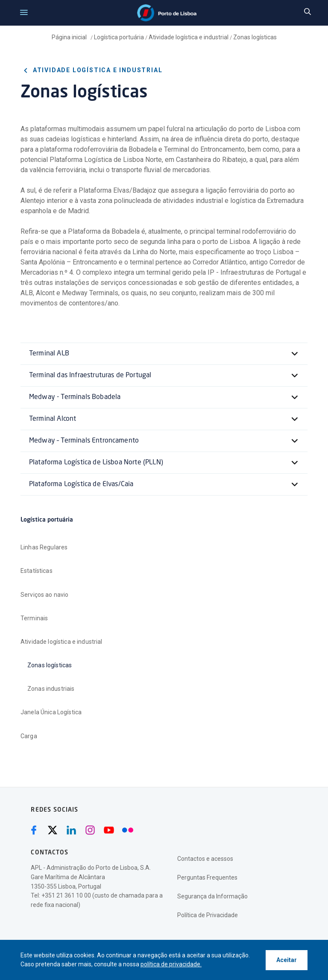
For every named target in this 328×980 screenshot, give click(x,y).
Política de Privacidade (208, 915)
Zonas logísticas (255, 37)
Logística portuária (119, 37)
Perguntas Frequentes (207, 877)
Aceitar (287, 960)
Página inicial (70, 37)
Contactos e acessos (205, 859)
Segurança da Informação (212, 896)
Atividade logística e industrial (189, 37)
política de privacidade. (171, 964)
